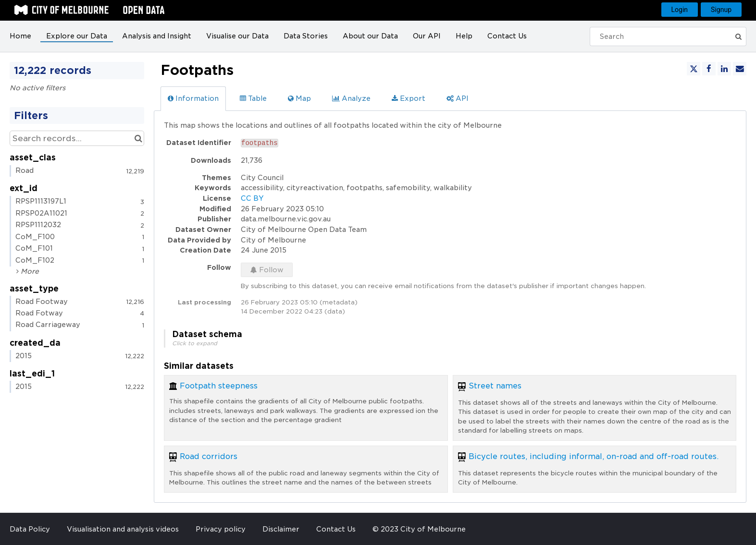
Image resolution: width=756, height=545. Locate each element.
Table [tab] (253, 98)
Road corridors (209, 456)
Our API (427, 36)
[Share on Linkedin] (724, 69)
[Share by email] (740, 69)
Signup (721, 10)
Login (680, 10)
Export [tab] (409, 98)
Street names (495, 386)
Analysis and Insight (157, 36)
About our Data (370, 36)
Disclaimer (281, 529)
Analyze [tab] (351, 98)
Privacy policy (221, 529)
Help (464, 36)
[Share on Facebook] (709, 69)
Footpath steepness (219, 386)
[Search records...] (77, 138)
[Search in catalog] (138, 138)
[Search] (662, 36)
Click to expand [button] (195, 343)
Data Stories (306, 36)
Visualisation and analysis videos (123, 529)
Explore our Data (77, 36)
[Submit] (738, 36)
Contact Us (507, 36)
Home (20, 36)
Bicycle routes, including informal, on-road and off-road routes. (594, 456)
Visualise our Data (237, 36)
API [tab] (458, 98)
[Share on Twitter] (694, 69)
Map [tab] (299, 98)
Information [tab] (193, 98)
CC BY (252, 198)
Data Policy (30, 529)
